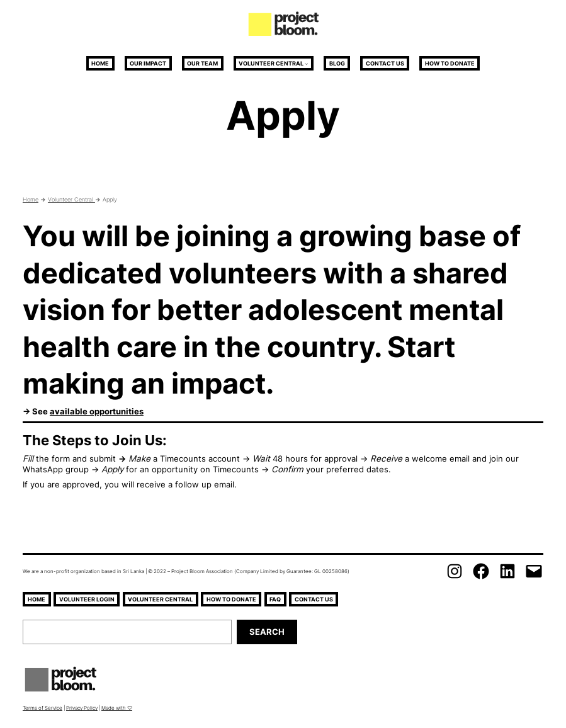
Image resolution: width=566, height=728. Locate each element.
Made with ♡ (117, 708)
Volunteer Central (271, 63)
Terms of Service (42, 708)
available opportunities (97, 411)
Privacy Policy (82, 708)
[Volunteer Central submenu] (306, 63)
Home (31, 199)
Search (267, 632)
